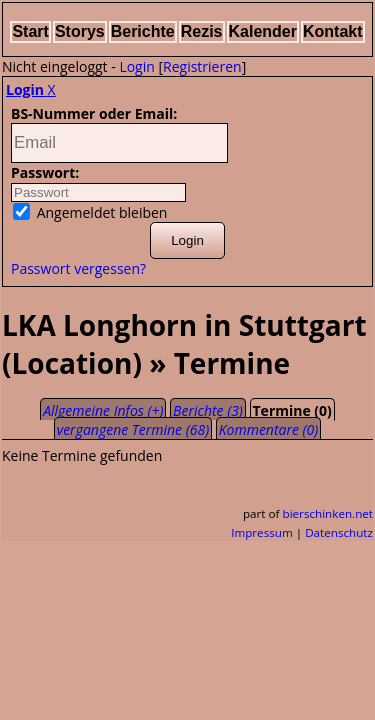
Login (136, 66)
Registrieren (202, 66)
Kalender (263, 31)
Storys (80, 31)
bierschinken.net (328, 513)
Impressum (262, 532)
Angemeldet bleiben (90, 212)
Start (30, 31)
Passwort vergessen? (78, 268)
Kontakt (333, 31)
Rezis (202, 31)
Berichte (143, 31)
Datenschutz (339, 532)
